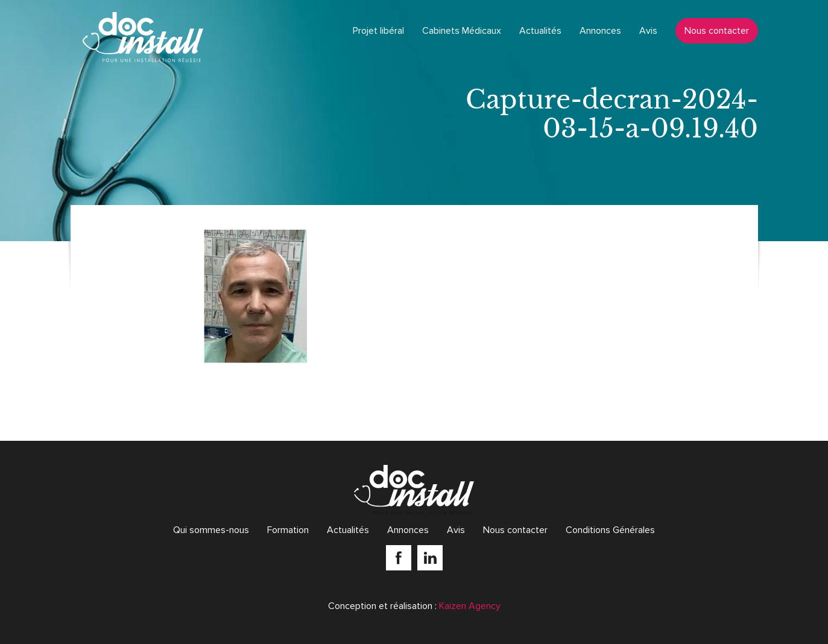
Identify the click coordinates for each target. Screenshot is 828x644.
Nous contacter (717, 31)
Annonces (600, 31)
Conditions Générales (610, 530)
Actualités (540, 31)
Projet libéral (378, 31)
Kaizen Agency (470, 606)
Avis (648, 31)
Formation (288, 530)
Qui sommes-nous (211, 530)
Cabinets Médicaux (462, 31)
